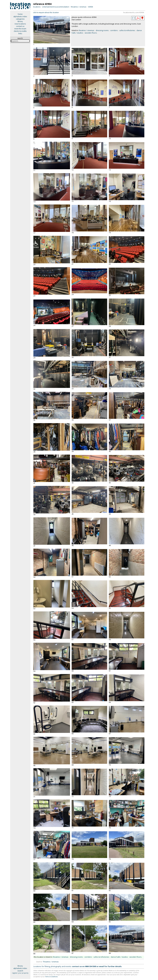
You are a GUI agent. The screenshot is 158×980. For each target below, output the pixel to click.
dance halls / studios (119, 957)
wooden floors (91, 33)
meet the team (20, 29)
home (20, 14)
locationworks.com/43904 (134, 12)
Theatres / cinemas (51, 962)
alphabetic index (20, 16)
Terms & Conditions (51, 977)
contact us (20, 26)
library (20, 21)
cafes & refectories (127, 30)
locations (37, 7)
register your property (20, 973)
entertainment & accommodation (56, 7)
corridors (114, 30)
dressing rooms (102, 30)
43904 (90, 7)
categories (20, 19)
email (102, 966)
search (20, 971)
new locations (20, 24)
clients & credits (20, 31)
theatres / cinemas (79, 7)
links (20, 33)
